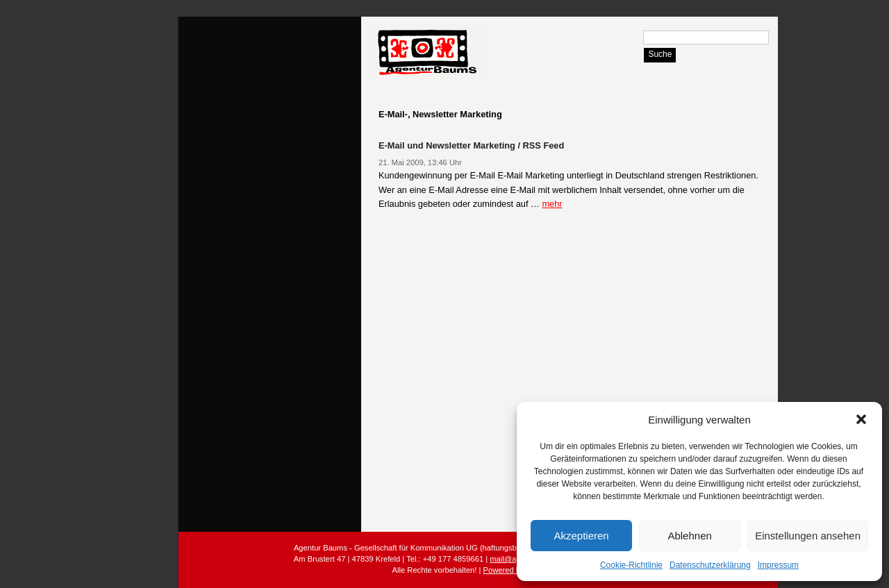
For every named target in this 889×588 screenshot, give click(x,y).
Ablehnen (689, 536)
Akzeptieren (581, 536)
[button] (861, 419)
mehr (552, 204)
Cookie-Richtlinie (631, 565)
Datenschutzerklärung (710, 565)
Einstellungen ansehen (808, 536)
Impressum (778, 565)
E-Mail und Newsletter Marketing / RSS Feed (471, 145)
